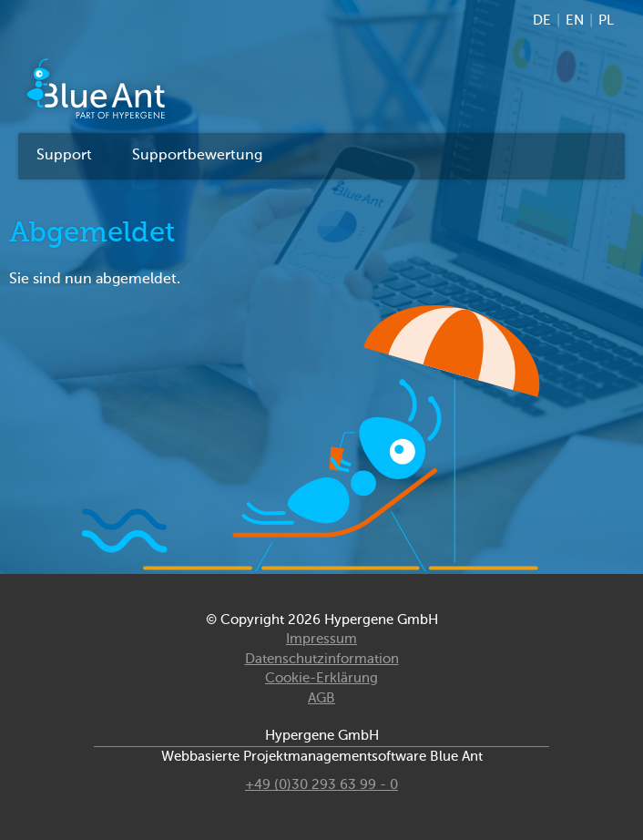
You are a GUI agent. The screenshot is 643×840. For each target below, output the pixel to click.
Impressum (321, 639)
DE (542, 20)
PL (606, 20)
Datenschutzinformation (322, 659)
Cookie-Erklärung (321, 678)
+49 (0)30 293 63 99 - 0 (321, 785)
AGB (321, 698)
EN (575, 20)
